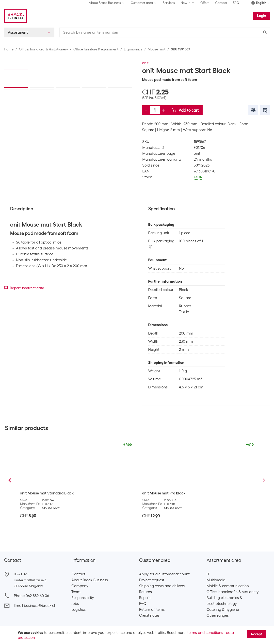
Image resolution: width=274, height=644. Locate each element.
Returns (145, 592)
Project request (152, 580)
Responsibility (83, 598)
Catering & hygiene (223, 610)
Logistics (79, 610)
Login (262, 16)
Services (169, 3)
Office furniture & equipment (96, 49)
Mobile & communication (228, 586)
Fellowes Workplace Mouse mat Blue (173, 493)
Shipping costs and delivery (162, 586)
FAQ (236, 3)
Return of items (152, 610)
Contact (221, 3)
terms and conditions (205, 633)
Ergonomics (133, 49)
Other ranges (218, 615)
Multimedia (216, 580)
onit (145, 63)
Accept (256, 634)
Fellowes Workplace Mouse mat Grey (51, 493)
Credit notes (149, 615)
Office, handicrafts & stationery (43, 49)
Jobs (75, 604)
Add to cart (185, 110)
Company (80, 586)
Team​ (76, 592)
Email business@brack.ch (35, 606)
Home (9, 49)
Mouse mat (157, 49)
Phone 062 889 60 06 (31, 596)
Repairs (145, 598)
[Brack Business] (15, 16)
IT (208, 574)
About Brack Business (90, 580)
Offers (205, 3)
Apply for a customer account (164, 574)
